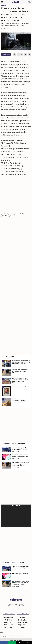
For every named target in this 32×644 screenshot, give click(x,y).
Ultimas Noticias (9, 613)
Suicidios (13, 216)
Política (8, 620)
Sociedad (8, 627)
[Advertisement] (15, 196)
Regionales (20, 214)
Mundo (22, 618)
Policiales (5, 214)
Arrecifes (5, 216)
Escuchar (6, 54)
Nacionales (8, 625)
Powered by (16, 641)
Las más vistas (23, 613)
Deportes (8, 622)
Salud (23, 627)
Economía (8, 618)
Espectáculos (22, 622)
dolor (12, 214)
